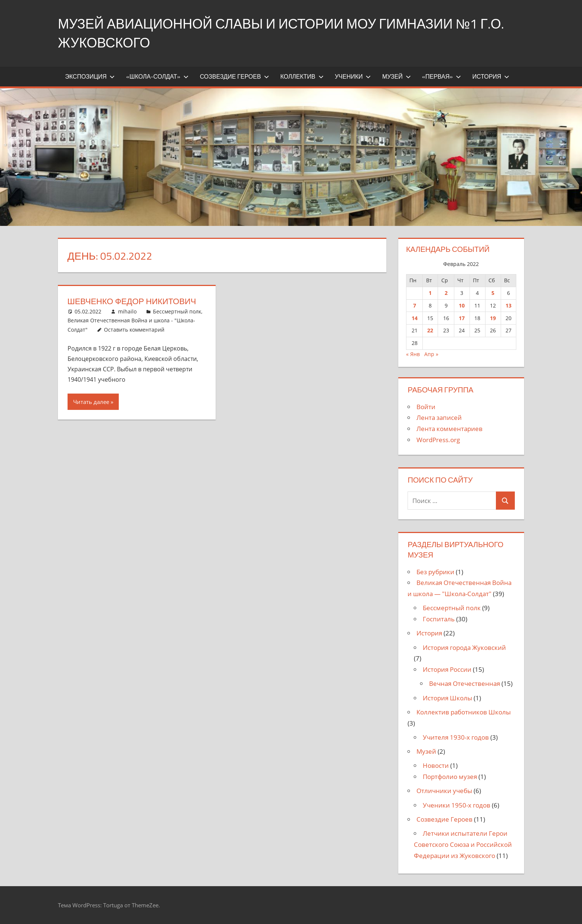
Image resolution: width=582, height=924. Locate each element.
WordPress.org (438, 440)
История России (447, 669)
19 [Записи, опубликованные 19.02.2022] (493, 318)
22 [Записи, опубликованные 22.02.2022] (430, 330)
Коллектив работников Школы (464, 712)
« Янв (413, 354)
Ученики (353, 76)
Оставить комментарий (134, 330)
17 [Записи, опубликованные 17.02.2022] (462, 318)
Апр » (431, 354)
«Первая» (442, 76)
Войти (426, 407)
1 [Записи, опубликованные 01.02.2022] (430, 293)
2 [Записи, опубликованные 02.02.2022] (446, 293)
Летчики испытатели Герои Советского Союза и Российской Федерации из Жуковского (463, 844)
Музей (397, 76)
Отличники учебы (444, 791)
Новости (436, 765)
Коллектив (302, 76)
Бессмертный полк (177, 311)
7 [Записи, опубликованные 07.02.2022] (415, 305)
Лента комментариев (449, 429)
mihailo (127, 311)
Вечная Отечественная (465, 683)
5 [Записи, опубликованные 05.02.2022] (493, 293)
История (491, 76)
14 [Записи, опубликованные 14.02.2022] (415, 318)
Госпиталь (439, 619)
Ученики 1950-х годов (457, 805)
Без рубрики (435, 572)
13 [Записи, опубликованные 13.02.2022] (509, 305)
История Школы (447, 698)
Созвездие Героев (234, 76)
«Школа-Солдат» (157, 76)
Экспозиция (90, 76)
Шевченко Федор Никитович (132, 301)
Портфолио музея (450, 777)
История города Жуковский (464, 647)
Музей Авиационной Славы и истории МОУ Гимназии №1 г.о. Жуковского (281, 33)
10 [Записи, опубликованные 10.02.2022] (462, 305)
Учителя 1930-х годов (456, 737)
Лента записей (439, 417)
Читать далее (91, 402)
